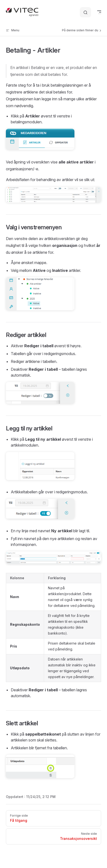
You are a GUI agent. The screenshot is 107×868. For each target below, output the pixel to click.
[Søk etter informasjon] (85, 12)
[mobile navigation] (99, 12)
